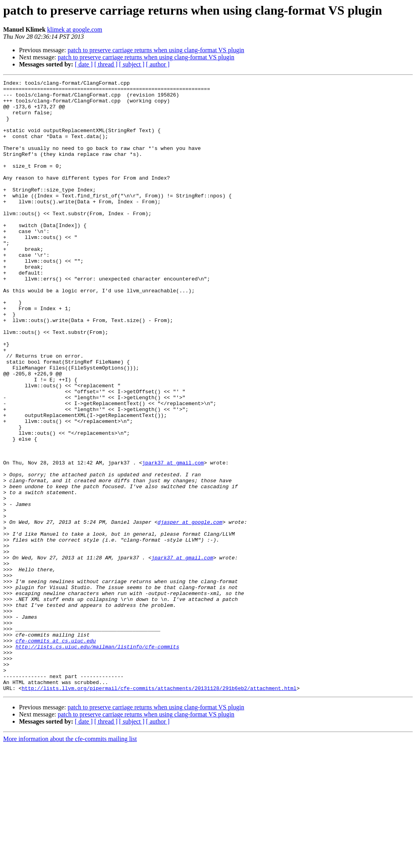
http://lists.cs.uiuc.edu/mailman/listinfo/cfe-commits (97, 760)
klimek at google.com (75, 29)
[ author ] (158, 64)
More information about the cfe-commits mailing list (70, 861)
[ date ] (84, 64)
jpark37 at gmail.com (173, 540)
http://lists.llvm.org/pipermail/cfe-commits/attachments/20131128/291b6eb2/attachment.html (159, 810)
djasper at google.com (190, 611)
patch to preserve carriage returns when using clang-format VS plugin (156, 50)
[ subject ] (132, 64)
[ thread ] (106, 64)
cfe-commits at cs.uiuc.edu (56, 753)
